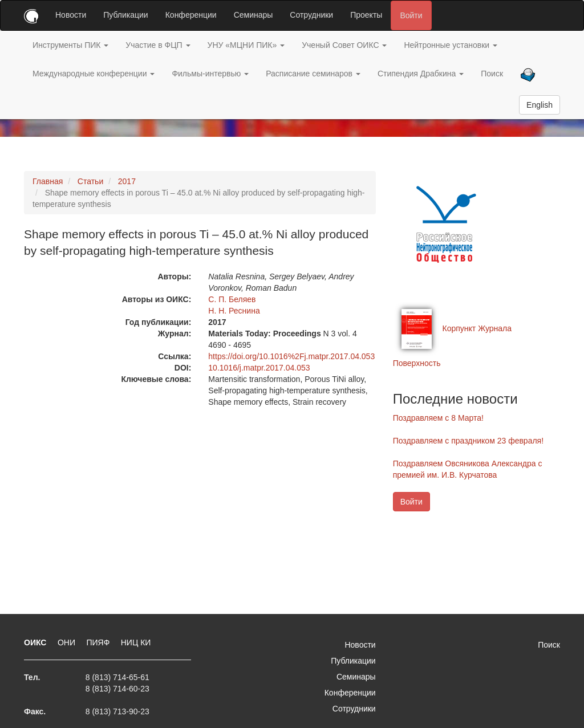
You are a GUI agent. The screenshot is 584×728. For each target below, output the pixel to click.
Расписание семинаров (313, 74)
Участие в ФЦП (158, 45)
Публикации (125, 15)
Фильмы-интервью (210, 74)
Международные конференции (94, 74)
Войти (411, 15)
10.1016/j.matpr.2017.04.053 (259, 368)
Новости (71, 15)
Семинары (254, 15)
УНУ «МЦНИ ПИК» (246, 45)
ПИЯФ (99, 642)
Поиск (492, 74)
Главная (48, 181)
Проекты (366, 15)
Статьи (90, 181)
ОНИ (68, 642)
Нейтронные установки (451, 45)
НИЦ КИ (136, 642)
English (540, 105)
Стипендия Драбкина (421, 74)
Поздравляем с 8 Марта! (438, 418)
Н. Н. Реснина (234, 311)
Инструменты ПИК (70, 45)
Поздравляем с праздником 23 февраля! (468, 441)
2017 (127, 181)
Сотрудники (311, 15)
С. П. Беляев (232, 299)
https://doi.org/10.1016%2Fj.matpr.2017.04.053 (291, 356)
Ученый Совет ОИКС (344, 45)
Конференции (191, 15)
